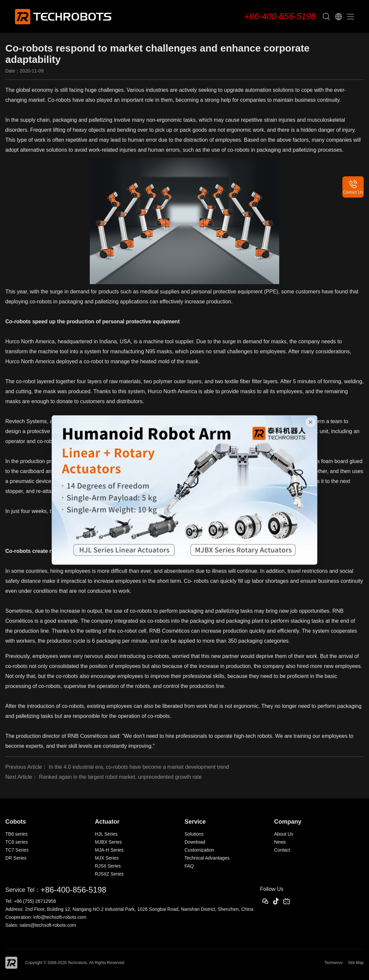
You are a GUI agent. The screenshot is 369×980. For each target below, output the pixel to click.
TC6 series (17, 842)
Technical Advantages (207, 858)
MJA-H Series (109, 850)
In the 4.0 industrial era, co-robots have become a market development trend (139, 767)
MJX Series (107, 858)
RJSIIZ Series (109, 874)
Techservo (334, 963)
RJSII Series (108, 866)
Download (195, 842)
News (280, 842)
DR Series (16, 858)
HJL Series (106, 834)
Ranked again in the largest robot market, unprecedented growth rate (120, 777)
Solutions (194, 834)
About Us (284, 834)
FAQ (189, 866)
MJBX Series (109, 842)
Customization (199, 850)
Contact (282, 850)
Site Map (356, 963)
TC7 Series (17, 850)
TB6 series (16, 834)
